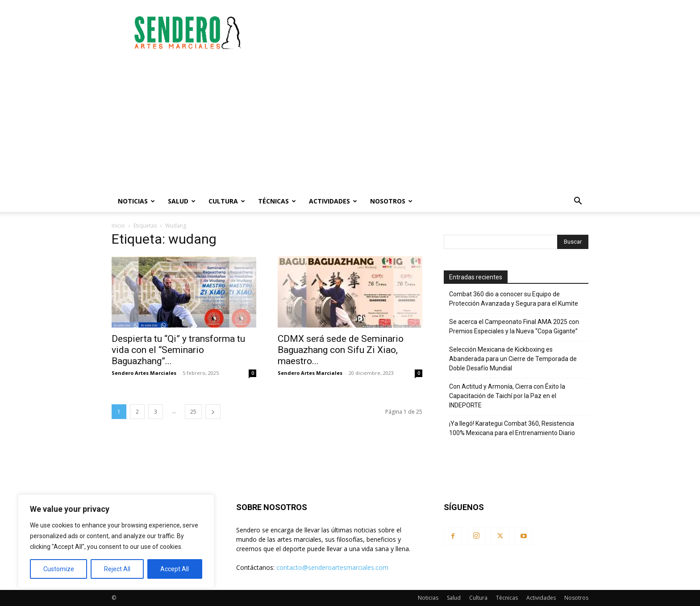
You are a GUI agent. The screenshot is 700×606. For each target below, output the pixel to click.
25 (193, 412)
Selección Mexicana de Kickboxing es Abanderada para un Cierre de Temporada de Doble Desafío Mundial (513, 359)
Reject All (117, 569)
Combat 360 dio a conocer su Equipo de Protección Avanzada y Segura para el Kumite (514, 299)
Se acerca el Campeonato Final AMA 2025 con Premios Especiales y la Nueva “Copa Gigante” (514, 326)
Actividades (333, 201)
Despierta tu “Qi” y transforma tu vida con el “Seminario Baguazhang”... (178, 350)
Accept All (175, 569)
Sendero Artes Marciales (144, 373)
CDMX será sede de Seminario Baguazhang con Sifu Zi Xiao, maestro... (341, 350)
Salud (182, 201)
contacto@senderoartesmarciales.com (332, 567)
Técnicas (277, 201)
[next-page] (213, 412)
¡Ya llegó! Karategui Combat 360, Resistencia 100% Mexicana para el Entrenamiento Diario (512, 428)
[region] (116, 541)
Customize (59, 569)
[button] (578, 202)
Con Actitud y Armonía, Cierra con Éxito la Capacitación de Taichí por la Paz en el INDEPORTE (507, 396)
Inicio (118, 226)
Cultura (227, 201)
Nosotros (391, 201)
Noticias (136, 201)
